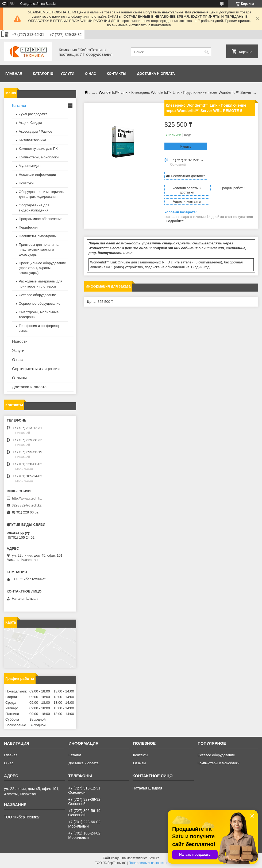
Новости (20, 341)
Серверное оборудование (40, 303)
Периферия (28, 227)
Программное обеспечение (41, 219)
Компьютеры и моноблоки (218, 763)
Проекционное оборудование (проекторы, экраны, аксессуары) (42, 268)
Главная (14, 74)
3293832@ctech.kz (27, 505)
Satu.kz (154, 858)
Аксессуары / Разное (35, 131)
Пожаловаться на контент (148, 863)
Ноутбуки (26, 183)
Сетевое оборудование (37, 295)
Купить (186, 146)
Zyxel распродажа (33, 114)
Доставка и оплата (156, 74)
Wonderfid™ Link (113, 92)
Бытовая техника (32, 140)
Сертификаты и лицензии (36, 369)
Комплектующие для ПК (38, 149)
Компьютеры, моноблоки (39, 157)
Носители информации (37, 175)
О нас (91, 74)
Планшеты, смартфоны (38, 236)
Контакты (116, 74)
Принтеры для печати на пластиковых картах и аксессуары (39, 249)
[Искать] (207, 52)
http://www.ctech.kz (27, 498)
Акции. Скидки (30, 123)
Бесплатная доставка (188, 176)
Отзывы (19, 378)
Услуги (68, 74)
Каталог (41, 74)
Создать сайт (30, 4)
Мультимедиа (30, 166)
